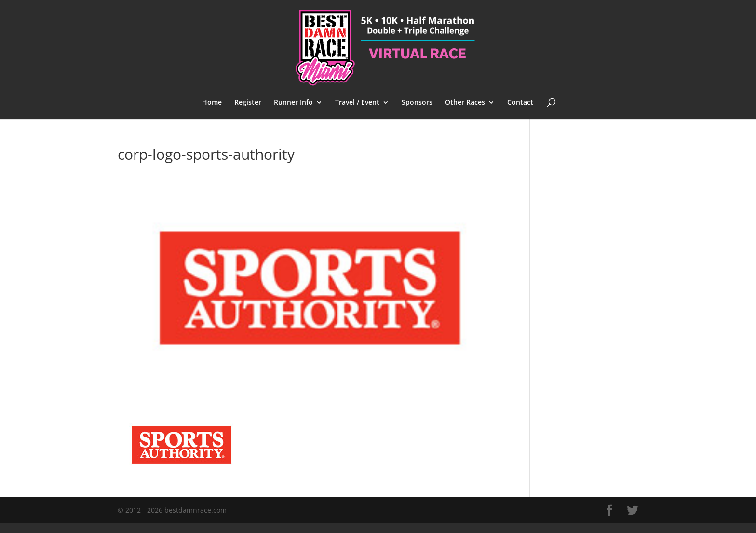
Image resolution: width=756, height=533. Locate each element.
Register (248, 103)
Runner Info (293, 103)
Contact (520, 103)
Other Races (465, 103)
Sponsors (417, 103)
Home (212, 103)
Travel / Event (357, 103)
